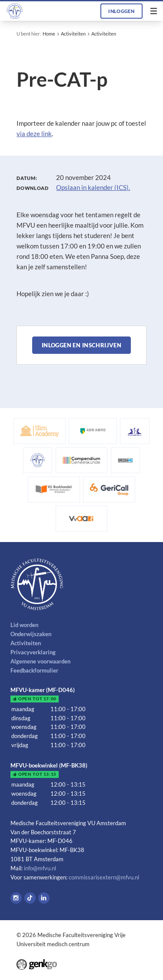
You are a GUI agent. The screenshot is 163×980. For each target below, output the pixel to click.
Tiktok (30, 898)
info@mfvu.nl (40, 868)
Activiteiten (73, 34)
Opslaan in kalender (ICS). (93, 187)
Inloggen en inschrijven (81, 345)
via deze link (34, 134)
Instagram (16, 898)
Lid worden (24, 625)
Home (49, 34)
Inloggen (121, 11)
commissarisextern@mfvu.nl (104, 877)
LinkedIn (44, 898)
